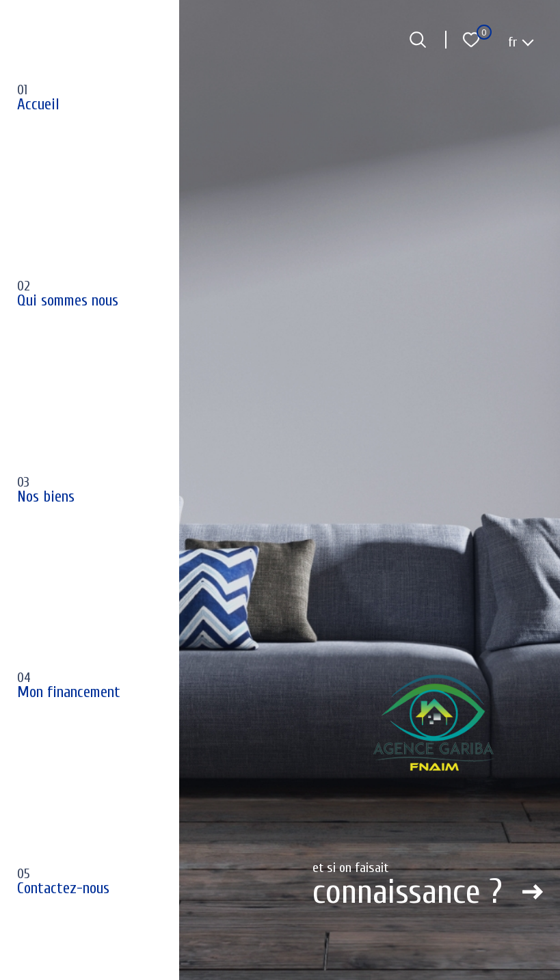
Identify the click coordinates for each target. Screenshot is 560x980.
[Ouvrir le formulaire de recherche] (418, 40)
